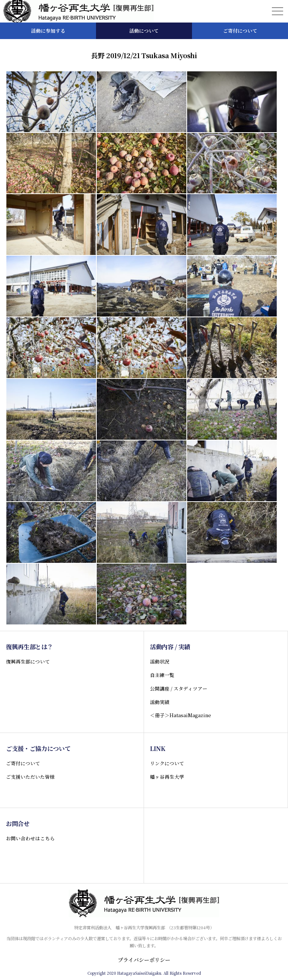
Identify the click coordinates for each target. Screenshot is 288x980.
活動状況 (160, 661)
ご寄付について (23, 763)
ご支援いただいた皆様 (30, 777)
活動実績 (160, 702)
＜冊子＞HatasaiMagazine (181, 715)
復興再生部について (28, 661)
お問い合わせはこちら (30, 838)
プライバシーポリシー (144, 960)
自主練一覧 (162, 675)
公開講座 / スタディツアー (179, 688)
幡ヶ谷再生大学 (167, 777)
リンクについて (167, 763)
